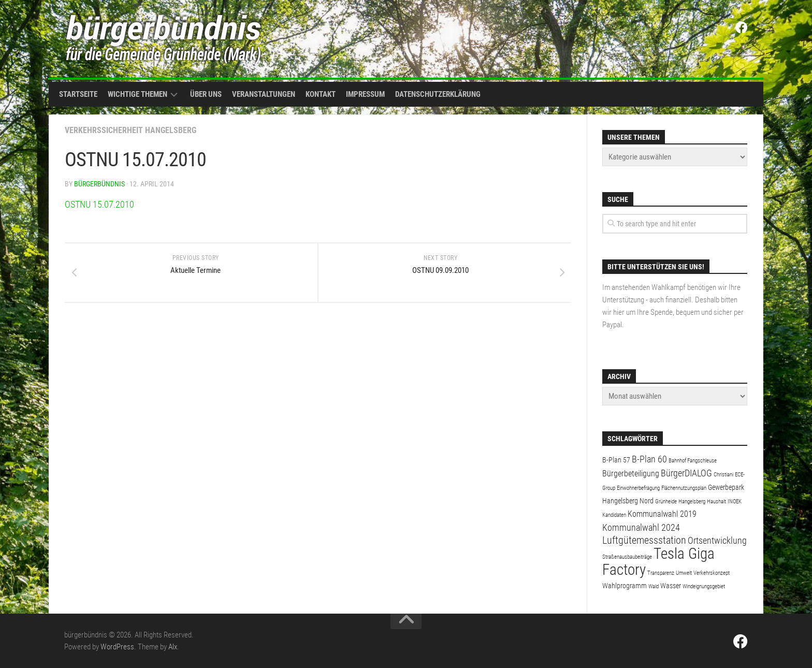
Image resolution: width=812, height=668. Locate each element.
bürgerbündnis (99, 184)
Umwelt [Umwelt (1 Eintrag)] (684, 573)
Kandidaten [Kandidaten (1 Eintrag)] (614, 515)
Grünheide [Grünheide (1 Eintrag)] (666, 502)
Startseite (78, 94)
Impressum (365, 94)
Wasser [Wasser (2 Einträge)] (671, 586)
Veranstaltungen (264, 94)
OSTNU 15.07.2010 (99, 204)
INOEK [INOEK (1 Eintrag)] (735, 502)
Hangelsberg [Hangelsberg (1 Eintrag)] (692, 502)
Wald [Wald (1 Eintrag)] (654, 586)
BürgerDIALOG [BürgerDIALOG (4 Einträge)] (686, 473)
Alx (173, 647)
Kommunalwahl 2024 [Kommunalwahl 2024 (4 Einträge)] (641, 527)
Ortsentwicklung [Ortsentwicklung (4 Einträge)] (717, 540)
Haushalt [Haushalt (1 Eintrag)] (716, 502)
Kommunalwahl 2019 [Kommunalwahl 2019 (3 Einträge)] (662, 514)
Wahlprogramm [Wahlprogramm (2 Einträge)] (625, 586)
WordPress (117, 647)
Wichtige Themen (137, 94)
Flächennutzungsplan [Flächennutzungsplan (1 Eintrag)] (684, 488)
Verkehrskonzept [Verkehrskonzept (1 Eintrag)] (712, 573)
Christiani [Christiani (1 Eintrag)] (723, 475)
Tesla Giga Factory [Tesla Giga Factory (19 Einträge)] (658, 562)
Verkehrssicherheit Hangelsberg (130, 130)
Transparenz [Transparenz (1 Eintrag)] (661, 573)
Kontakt (321, 94)
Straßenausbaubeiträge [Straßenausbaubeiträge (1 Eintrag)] (627, 557)
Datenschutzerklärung (438, 94)
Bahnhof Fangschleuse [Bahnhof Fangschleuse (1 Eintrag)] (693, 461)
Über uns (206, 94)
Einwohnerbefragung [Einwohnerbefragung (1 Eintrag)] (638, 488)
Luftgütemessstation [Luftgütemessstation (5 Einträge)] (644, 540)
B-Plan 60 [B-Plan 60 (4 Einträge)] (649, 459)
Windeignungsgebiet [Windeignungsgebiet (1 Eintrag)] (704, 586)
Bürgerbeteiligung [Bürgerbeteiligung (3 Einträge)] (631, 474)
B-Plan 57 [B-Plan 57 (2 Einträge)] (616, 460)
